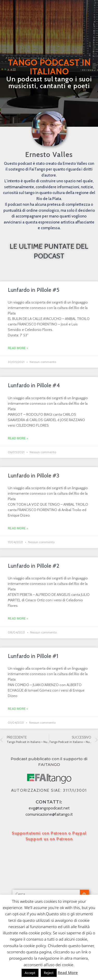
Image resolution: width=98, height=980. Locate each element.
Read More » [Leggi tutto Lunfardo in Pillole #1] (18, 709)
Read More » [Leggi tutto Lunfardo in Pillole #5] (18, 348)
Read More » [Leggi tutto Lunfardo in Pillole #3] (18, 528)
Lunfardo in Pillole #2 (34, 566)
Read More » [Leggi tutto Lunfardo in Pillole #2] (18, 619)
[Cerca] (84, 894)
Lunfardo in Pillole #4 (34, 385)
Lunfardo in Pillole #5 (34, 290)
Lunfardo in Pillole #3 (34, 476)
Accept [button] (30, 973)
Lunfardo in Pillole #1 (33, 656)
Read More (68, 972)
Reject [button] (49, 973)
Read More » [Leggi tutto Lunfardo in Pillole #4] (18, 438)
